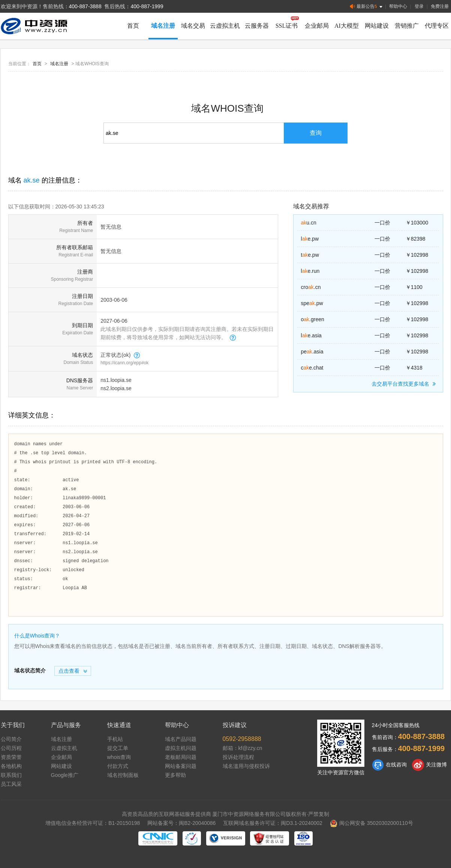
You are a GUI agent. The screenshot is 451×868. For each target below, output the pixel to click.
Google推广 (65, 775)
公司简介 (11, 739)
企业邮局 (317, 26)
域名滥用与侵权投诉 (246, 766)
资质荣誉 (11, 757)
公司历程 (11, 748)
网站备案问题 (181, 766)
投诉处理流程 (238, 757)
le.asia (311, 335)
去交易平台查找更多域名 (405, 384)
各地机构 (11, 766)
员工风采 (11, 784)
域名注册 (163, 26)
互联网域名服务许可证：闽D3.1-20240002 (273, 823)
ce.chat (312, 368)
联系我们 (11, 775)
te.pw (310, 255)
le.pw (310, 239)
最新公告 (367, 7)
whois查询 (119, 757)
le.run (310, 271)
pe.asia (312, 352)
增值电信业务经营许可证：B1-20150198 (93, 823)
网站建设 (377, 26)
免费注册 (440, 6)
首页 (133, 26)
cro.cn (311, 287)
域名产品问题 (181, 739)
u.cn (309, 223)
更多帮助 (175, 775)
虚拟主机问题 (181, 748)
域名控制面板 (123, 775)
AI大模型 (347, 26)
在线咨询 (389, 765)
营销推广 (407, 26)
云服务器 (257, 26)
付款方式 (118, 766)
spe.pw (312, 303)
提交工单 (118, 748)
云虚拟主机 (225, 26)
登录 (419, 6)
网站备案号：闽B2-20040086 (181, 823)
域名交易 (193, 26)
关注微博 (429, 765)
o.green (313, 319)
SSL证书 (287, 26)
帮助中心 (398, 6)
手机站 (115, 739)
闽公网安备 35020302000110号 (372, 823)
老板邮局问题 (181, 757)
